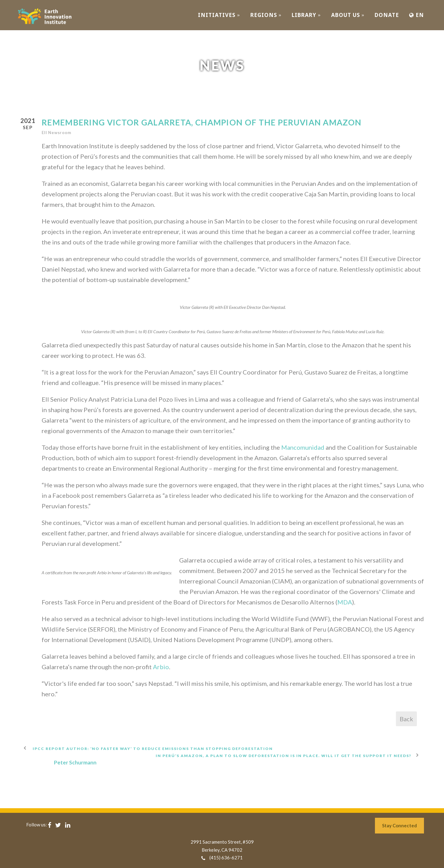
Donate (387, 15)
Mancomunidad (303, 447)
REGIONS (266, 15)
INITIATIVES (219, 15)
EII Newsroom (56, 133)
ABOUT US (348, 15)
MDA (345, 602)
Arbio (161, 667)
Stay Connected (399, 825)
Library (306, 15)
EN (417, 15)
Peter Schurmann (75, 762)
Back (406, 719)
